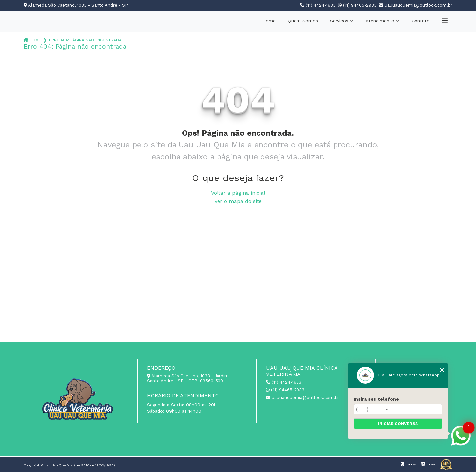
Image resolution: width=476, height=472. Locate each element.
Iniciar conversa (398, 424)
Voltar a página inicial (238, 193)
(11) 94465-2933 (357, 5)
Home (269, 21)
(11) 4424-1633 (318, 5)
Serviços (339, 21)
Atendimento (380, 21)
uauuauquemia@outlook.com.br (416, 5)
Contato (421, 21)
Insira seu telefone (376, 399)
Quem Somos (303, 21)
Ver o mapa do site (238, 201)
